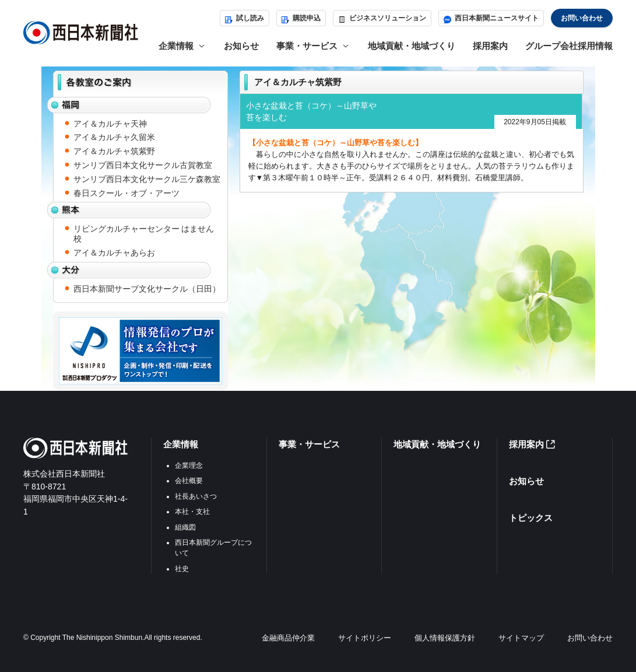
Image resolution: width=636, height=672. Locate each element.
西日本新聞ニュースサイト (491, 18)
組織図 (185, 527)
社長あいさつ (196, 496)
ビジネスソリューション (382, 18)
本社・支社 (192, 512)
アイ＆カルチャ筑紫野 (114, 151)
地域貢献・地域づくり (412, 46)
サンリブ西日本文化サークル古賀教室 (143, 165)
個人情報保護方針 (445, 638)
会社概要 (189, 481)
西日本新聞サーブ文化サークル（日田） (147, 289)
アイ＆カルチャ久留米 (114, 137)
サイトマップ (521, 638)
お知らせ (241, 46)
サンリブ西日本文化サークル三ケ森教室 (147, 179)
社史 (182, 569)
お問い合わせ (582, 18)
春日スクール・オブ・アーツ (127, 193)
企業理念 (189, 466)
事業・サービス (309, 444)
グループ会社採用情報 (569, 46)
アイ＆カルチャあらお (114, 253)
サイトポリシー (365, 638)
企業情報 (181, 444)
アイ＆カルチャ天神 (110, 124)
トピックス (531, 518)
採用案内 (490, 46)
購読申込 (301, 18)
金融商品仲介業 (288, 638)
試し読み (245, 18)
